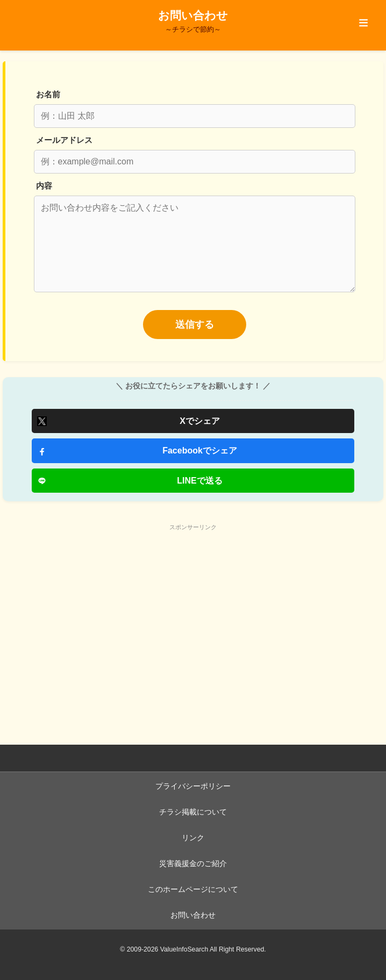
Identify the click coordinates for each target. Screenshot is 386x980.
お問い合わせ (193, 915)
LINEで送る (199, 481)
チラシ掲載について (193, 812)
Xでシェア (200, 421)
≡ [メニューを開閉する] (364, 23)
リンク (193, 838)
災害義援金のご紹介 (193, 864)
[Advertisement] (193, 610)
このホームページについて (193, 889)
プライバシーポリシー (193, 786)
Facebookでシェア (200, 451)
